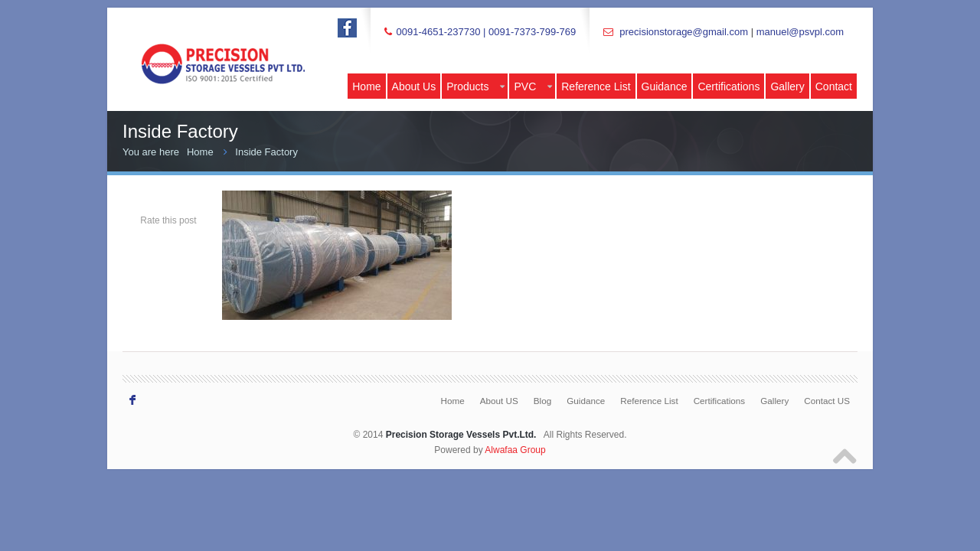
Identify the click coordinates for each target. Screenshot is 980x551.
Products (475, 86)
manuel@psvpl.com (800, 32)
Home (366, 86)
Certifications (728, 86)
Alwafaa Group (515, 450)
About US (499, 401)
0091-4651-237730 (438, 32)
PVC (533, 86)
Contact (834, 86)
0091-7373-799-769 (532, 32)
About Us (414, 86)
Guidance (665, 86)
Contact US (827, 401)
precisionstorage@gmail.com (684, 32)
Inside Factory (266, 152)
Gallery (787, 86)
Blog (542, 401)
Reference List (596, 86)
